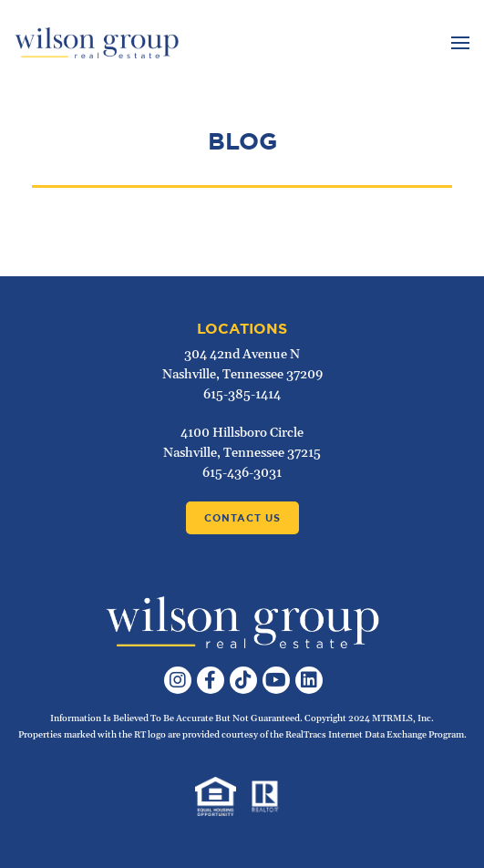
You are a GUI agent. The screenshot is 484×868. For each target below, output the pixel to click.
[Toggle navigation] (458, 43)
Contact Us (242, 518)
